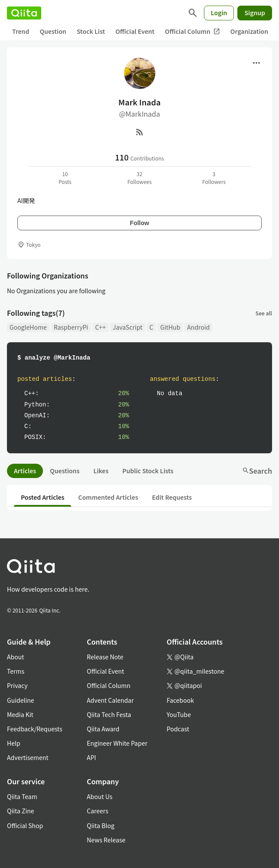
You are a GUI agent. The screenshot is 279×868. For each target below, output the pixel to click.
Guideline (21, 700)
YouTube (179, 714)
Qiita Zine (21, 811)
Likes (101, 471)
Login (219, 13)
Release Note (105, 657)
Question (53, 31)
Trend (21, 31)
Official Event (135, 31)
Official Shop (25, 825)
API (91, 757)
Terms (16, 671)
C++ (100, 327)
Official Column (192, 31)
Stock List (91, 31)
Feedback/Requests (35, 729)
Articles (25, 471)
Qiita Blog (101, 825)
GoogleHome (28, 327)
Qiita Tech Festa (109, 714)
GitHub (170, 327)
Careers (97, 811)
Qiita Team (22, 796)
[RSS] (140, 132)
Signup (255, 13)
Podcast (178, 729)
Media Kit (20, 714)
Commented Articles (108, 497)
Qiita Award (103, 729)
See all (264, 313)
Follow (139, 223)
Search (257, 471)
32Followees (139, 178)
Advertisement (28, 757)
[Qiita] (24, 13)
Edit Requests (172, 497)
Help (14, 743)
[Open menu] (256, 63)
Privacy (17, 685)
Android (198, 327)
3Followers (214, 178)
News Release (106, 840)
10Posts (65, 178)
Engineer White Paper (117, 743)
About (15, 657)
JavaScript (128, 327)
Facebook (180, 700)
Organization (249, 31)
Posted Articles (43, 497)
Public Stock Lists (148, 471)
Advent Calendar (110, 700)
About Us (100, 796)
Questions (65, 471)
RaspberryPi (71, 327)
